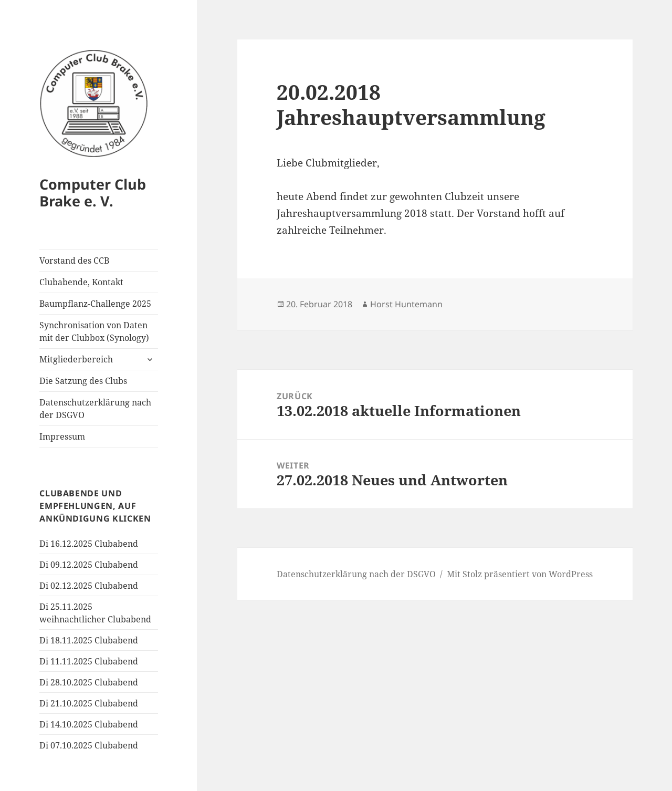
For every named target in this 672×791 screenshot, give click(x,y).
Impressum (62, 436)
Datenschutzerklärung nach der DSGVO (95, 409)
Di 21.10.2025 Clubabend (89, 703)
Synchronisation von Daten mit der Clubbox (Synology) (94, 331)
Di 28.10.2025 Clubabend (89, 682)
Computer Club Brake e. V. (93, 192)
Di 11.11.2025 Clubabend (89, 661)
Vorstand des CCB (74, 261)
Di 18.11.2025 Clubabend (89, 640)
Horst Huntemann (406, 304)
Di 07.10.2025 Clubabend (89, 745)
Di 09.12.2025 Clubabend (89, 565)
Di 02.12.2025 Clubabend (89, 586)
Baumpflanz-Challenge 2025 (95, 304)
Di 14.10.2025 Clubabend (89, 724)
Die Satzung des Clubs (83, 381)
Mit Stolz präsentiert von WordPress (520, 574)
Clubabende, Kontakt (81, 282)
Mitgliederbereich (76, 359)
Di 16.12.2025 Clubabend (89, 544)
